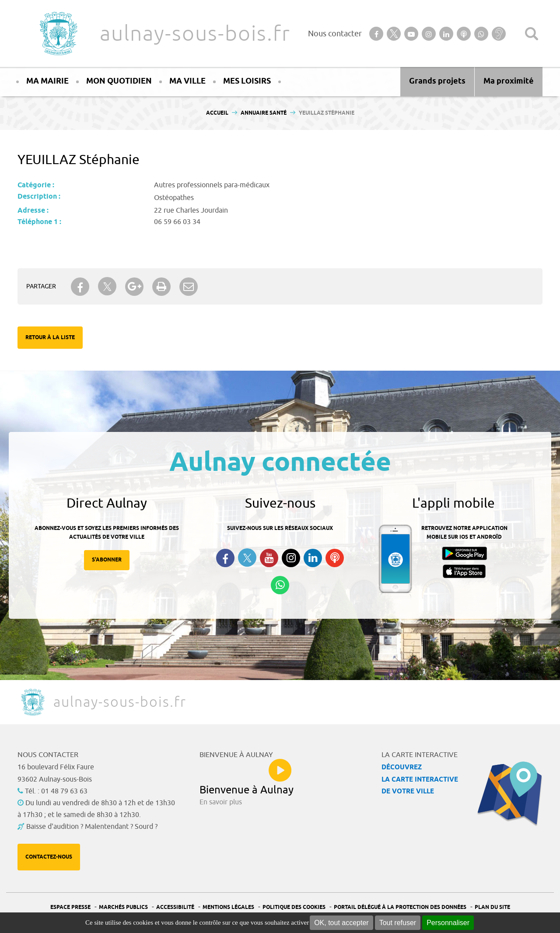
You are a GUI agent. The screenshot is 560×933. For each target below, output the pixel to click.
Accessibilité (175, 907)
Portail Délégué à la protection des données (400, 907)
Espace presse (70, 907)
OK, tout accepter (341, 923)
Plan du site (492, 907)
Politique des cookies (294, 907)
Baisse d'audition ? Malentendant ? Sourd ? (92, 827)
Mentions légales (228, 907)
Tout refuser (398, 923)
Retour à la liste (50, 338)
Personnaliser (448, 923)
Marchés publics (123, 907)
